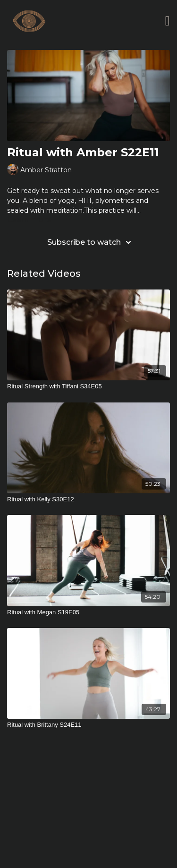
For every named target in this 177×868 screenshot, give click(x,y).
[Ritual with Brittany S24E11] (88, 725)
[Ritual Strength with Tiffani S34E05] (88, 386)
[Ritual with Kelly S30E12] (88, 499)
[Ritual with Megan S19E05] (88, 612)
